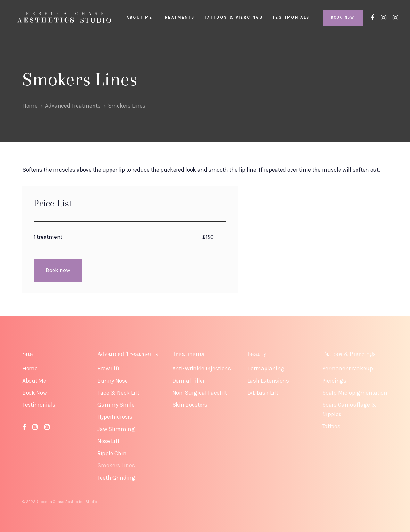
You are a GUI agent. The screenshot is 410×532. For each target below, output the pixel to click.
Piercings (334, 381)
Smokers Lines (116, 465)
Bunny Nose (113, 381)
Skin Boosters (190, 405)
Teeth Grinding (116, 478)
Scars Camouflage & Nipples (349, 409)
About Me (34, 381)
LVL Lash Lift (263, 393)
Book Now (35, 393)
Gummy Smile (116, 405)
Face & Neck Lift (118, 393)
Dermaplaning (266, 368)
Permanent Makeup (348, 368)
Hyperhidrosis (115, 417)
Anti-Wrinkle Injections (202, 368)
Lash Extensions (268, 381)
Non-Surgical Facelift (200, 393)
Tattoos (331, 426)
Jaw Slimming (116, 429)
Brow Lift (108, 368)
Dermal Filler (189, 381)
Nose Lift (108, 441)
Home (30, 368)
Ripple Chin (112, 453)
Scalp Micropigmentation (355, 393)
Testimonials (39, 405)
